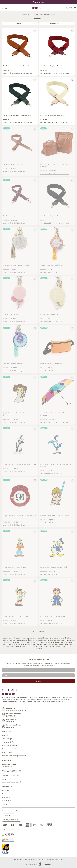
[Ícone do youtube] (3, 694)
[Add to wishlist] (35, 31)
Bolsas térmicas (7, 790)
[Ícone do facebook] (7, 694)
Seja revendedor (7, 752)
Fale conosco (39, 2)
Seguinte (41, 631)
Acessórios (51, 15)
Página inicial (27, 15)
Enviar (38, 681)
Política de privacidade (9, 746)
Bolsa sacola (6, 797)
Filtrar (20, 24)
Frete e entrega (7, 739)
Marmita (4, 804)
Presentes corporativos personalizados (14, 756)
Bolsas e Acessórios (39, 15)
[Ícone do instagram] (10, 694)
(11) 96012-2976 (11, 771)
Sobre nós (5, 735)
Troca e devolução (8, 742)
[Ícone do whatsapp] (13, 694)
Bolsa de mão (6, 801)
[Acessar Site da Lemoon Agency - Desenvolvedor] (35, 864)
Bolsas (4, 794)
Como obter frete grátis (9, 749)
